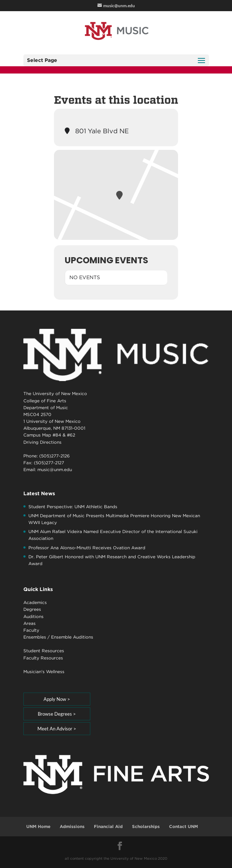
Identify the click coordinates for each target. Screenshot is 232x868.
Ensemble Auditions (72, 637)
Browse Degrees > (57, 714)
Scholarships (146, 826)
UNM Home (38, 826)
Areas (29, 623)
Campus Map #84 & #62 (49, 435)
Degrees (32, 609)
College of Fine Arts (45, 401)
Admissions (72, 826)
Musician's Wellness (44, 672)
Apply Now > (57, 699)
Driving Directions (42, 442)
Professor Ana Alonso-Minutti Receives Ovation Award (87, 548)
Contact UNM (183, 826)
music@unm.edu (55, 469)
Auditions (33, 616)
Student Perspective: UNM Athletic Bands (73, 507)
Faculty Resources (43, 658)
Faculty (31, 630)
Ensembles (35, 637)
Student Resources (44, 651)
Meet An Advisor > (57, 729)
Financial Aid (108, 826)
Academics (35, 602)
